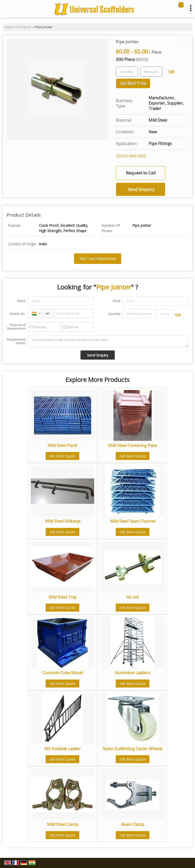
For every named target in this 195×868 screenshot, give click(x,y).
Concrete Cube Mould (63, 673)
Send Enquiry (141, 189)
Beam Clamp (133, 824)
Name (21, 301)
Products (25, 27)
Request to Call (141, 173)
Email (117, 301)
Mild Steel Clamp (63, 824)
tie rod (133, 597)
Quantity (114, 314)
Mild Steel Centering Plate (133, 446)
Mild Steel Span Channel (133, 521)
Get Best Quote (62, 456)
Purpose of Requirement (16, 327)
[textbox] (151, 72)
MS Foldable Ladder (63, 749)
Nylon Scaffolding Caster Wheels (133, 749)
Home (10, 27)
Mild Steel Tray (62, 597)
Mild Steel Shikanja (63, 521)
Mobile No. (18, 314)
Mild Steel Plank (62, 446)
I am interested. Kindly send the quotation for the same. (108, 341)
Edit (171, 71)
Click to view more (131, 155)
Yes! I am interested (98, 259)
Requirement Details (16, 341)
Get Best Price (133, 83)
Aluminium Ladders (133, 673)
